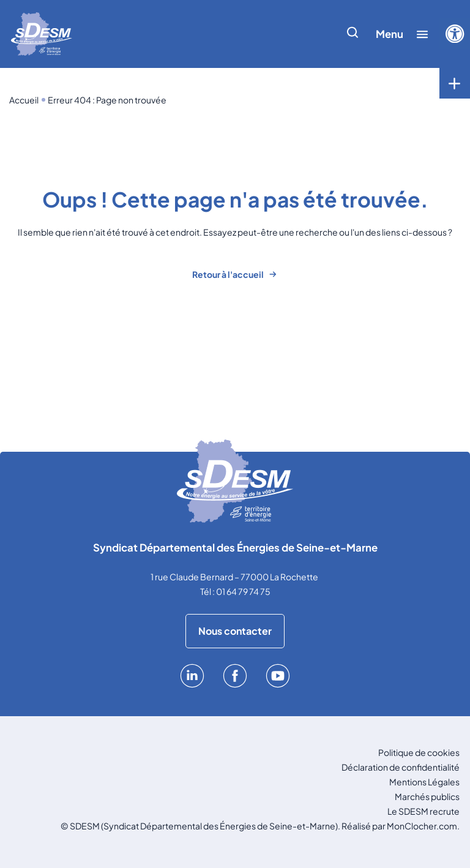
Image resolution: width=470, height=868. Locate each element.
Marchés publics (427, 796)
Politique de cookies (419, 752)
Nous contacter (235, 631)
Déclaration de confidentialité (401, 767)
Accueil (24, 100)
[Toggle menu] (455, 83)
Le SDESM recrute (423, 811)
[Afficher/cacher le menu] (402, 34)
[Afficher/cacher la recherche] (352, 34)
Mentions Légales (424, 782)
